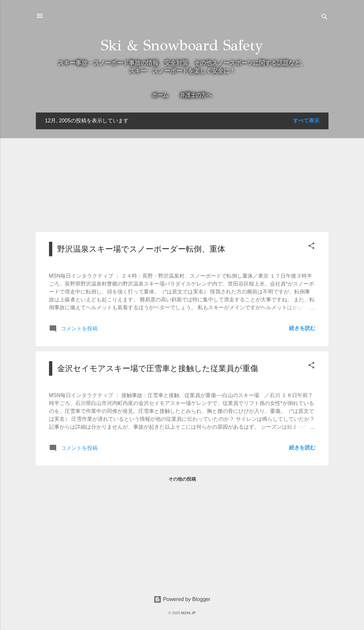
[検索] (325, 18)
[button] (311, 247)
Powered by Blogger (182, 599)
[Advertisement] (182, 181)
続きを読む (302, 328)
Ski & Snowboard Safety (182, 45)
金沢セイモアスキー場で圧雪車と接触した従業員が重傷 (158, 368)
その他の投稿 (182, 479)
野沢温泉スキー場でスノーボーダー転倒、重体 (141, 249)
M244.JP (188, 613)
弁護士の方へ (196, 95)
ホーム (160, 95)
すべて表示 (306, 121)
